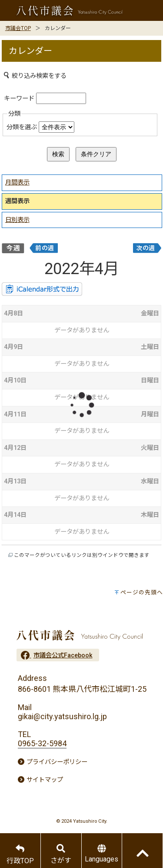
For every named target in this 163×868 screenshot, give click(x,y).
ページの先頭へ (142, 592)
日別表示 (17, 220)
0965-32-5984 (42, 743)
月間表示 (17, 183)
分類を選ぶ (22, 127)
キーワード (19, 99)
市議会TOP (18, 28)
